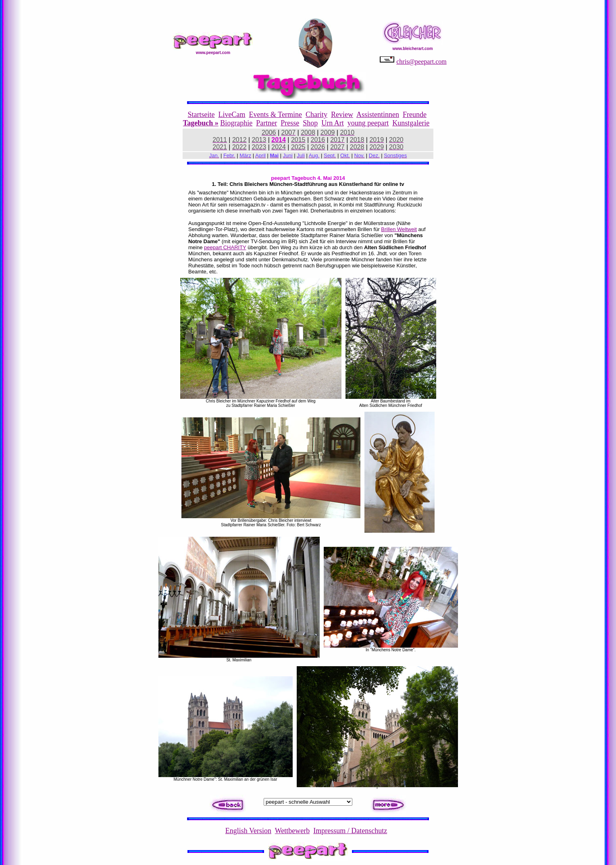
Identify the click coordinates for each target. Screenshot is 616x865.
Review (342, 115)
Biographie (236, 123)
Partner (266, 123)
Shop (310, 123)
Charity (316, 115)
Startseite (201, 115)
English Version (248, 831)
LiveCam (232, 115)
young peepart (368, 123)
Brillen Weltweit (399, 229)
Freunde (415, 115)
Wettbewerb (292, 831)
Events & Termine (276, 115)
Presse (290, 123)
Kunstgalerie (411, 123)
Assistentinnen (378, 115)
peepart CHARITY (225, 247)
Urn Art (333, 123)
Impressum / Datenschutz (350, 831)
